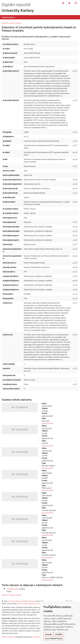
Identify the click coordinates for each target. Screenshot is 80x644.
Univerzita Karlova (14, 601)
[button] (63, 3)
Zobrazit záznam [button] (9, 17)
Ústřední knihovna (28, 601)
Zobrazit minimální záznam (12, 23)
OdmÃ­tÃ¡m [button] (59, 634)
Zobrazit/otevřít (47, 423)
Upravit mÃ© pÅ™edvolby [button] (54, 638)
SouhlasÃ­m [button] (48, 634)
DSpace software (8, 637)
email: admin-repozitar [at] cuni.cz (30, 603)
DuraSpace (37, 637)
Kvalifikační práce (13, 589)
